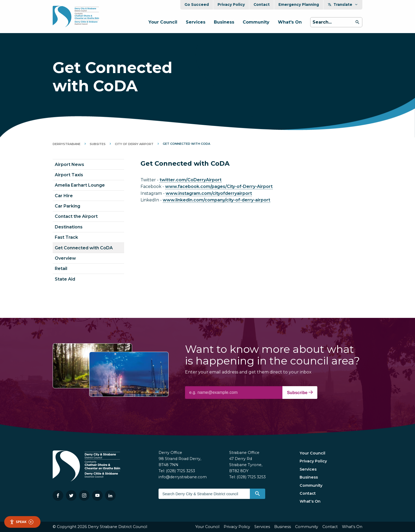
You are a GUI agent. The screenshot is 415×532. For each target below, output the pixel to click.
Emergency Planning (299, 4)
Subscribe (300, 393)
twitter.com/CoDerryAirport (191, 180)
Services (196, 22)
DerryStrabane (67, 144)
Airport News (69, 164)
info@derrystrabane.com (183, 477)
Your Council (163, 22)
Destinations (69, 227)
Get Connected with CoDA (84, 248)
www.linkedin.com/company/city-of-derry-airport (216, 200)
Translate (343, 4)
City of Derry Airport (134, 144)
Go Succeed (197, 4)
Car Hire (64, 196)
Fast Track (66, 237)
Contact (262, 4)
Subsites (98, 144)
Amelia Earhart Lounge (80, 185)
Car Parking (67, 206)
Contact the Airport (76, 216)
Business (224, 22)
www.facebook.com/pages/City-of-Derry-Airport (219, 186)
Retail (61, 269)
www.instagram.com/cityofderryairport (209, 193)
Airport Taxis (69, 175)
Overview (65, 258)
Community (256, 22)
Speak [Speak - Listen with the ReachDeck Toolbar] (21, 522)
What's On (290, 22)
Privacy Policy (231, 4)
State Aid (65, 279)
